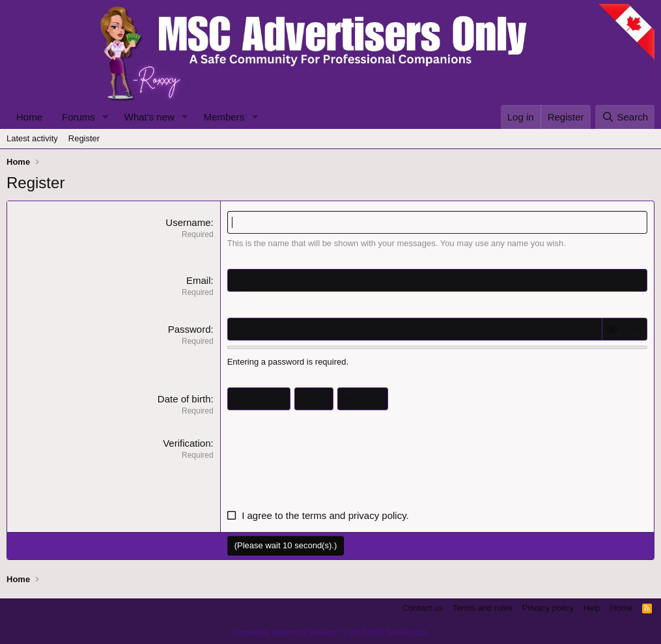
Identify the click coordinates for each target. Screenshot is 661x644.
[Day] (314, 399)
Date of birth (184, 399)
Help (592, 608)
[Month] (259, 399)
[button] (105, 117)
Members (224, 117)
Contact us (423, 608)
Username (188, 222)
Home (29, 117)
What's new (149, 117)
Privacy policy (548, 608)
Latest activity (32, 138)
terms (315, 515)
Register (84, 138)
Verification (187, 443)
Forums (78, 117)
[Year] (363, 399)
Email (199, 280)
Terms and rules (483, 608)
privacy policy (377, 515)
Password (190, 329)
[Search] (625, 117)
